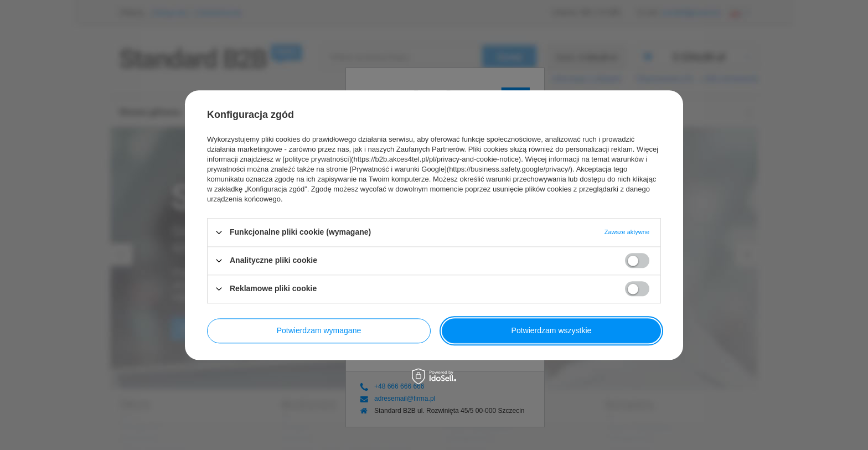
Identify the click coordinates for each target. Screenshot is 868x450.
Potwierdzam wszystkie (552, 330)
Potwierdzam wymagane (319, 330)
